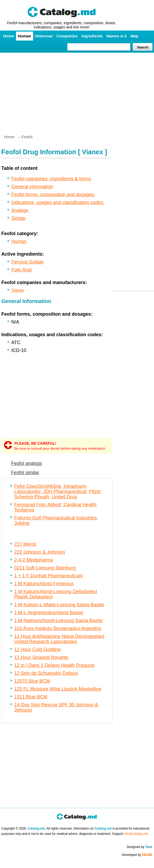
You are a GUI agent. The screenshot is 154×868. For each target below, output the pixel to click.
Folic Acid (21, 270)
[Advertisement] (77, 91)
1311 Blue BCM (31, 697)
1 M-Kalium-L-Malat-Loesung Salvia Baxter (59, 605)
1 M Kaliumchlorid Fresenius (44, 584)
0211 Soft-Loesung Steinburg (45, 568)
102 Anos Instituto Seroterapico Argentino (58, 628)
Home (9, 36)
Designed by (139, 847)
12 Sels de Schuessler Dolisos (46, 673)
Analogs (20, 210)
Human (25, 36)
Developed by (137, 855)
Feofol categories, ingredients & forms (51, 179)
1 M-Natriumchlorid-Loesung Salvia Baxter (59, 621)
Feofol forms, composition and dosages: (53, 195)
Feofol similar (25, 473)
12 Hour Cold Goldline (37, 649)
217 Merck (25, 544)
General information (32, 187)
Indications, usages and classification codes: (58, 202)
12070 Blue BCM (32, 681)
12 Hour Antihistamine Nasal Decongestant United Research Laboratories (59, 639)
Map (134, 36)
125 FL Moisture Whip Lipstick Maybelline (58, 689)
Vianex (18, 290)
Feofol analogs (27, 463)
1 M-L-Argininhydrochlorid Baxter (49, 613)
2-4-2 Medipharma (34, 560)
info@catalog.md (136, 834)
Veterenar (44, 36)
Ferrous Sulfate (27, 262)
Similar (19, 218)
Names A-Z (117, 36)
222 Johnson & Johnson (40, 552)
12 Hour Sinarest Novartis (41, 657)
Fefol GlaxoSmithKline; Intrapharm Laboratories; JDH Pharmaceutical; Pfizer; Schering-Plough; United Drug (58, 492)
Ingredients (92, 36)
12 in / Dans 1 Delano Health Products (54, 665)
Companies (67, 36)
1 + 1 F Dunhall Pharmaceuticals (48, 576)
